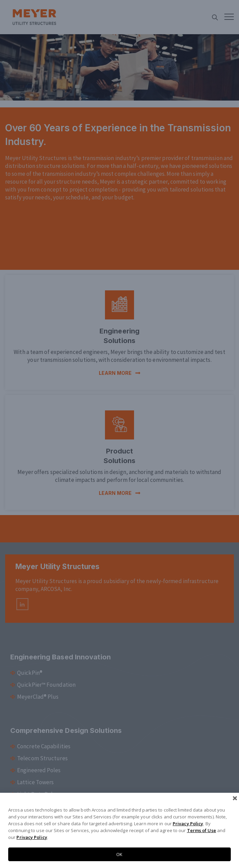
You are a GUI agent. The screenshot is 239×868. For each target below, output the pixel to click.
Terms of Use (202, 830)
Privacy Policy (188, 824)
